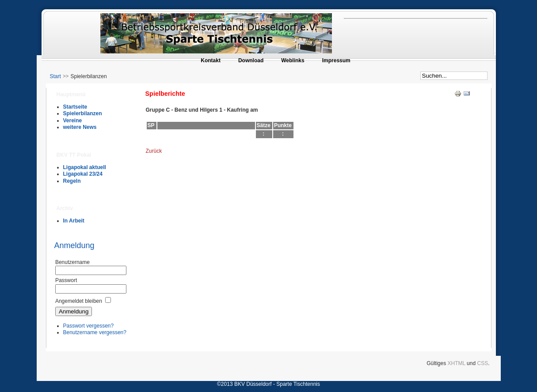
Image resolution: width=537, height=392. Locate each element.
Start (55, 76)
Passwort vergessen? (89, 326)
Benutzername (72, 262)
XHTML (457, 363)
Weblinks (293, 60)
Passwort (66, 280)
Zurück (154, 151)
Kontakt (211, 60)
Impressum (336, 60)
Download (251, 60)
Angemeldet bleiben (79, 301)
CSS (482, 363)
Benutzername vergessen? (95, 332)
